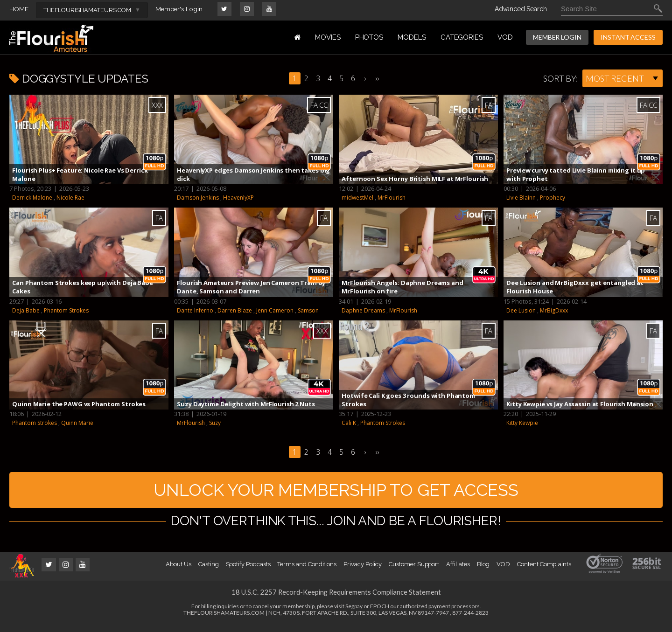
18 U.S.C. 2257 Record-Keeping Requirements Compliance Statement (336, 598)
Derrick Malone (32, 198)
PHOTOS (369, 37)
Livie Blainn (521, 198)
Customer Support (414, 571)
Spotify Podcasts (248, 571)
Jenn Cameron (275, 310)
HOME (19, 9)
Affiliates (458, 571)
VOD (505, 37)
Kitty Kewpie (522, 423)
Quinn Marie (77, 423)
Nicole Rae (70, 198)
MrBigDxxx (554, 310)
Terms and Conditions (307, 571)
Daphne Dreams (363, 310)
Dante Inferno (195, 310)
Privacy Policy (363, 571)
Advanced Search (521, 9)
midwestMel (357, 198)
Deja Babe (26, 310)
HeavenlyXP (238, 198)
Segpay (354, 613)
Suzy (215, 423)
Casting (209, 571)
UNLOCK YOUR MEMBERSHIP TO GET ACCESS (336, 493)
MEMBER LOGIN (557, 37)
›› (378, 78)
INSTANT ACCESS (628, 37)
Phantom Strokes (66, 310)
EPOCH (380, 613)
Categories (462, 37)
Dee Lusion (521, 310)
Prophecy (553, 198)
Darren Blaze (235, 310)
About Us (178, 571)
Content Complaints (544, 571)
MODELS (412, 37)
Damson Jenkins (198, 198)
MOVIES (328, 37)
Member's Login (180, 9)
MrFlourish (392, 198)
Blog (483, 571)
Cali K (349, 423)
